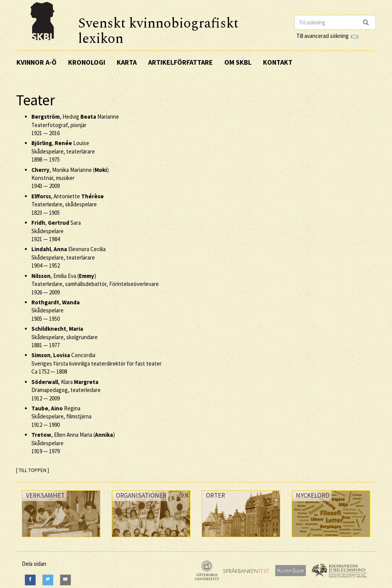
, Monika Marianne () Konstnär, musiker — (70, 178)
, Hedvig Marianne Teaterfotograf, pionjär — (75, 125)
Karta (127, 62)
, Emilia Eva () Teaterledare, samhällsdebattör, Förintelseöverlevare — (95, 284)
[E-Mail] (65, 580)
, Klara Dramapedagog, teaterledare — (66, 390)
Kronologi (87, 62)
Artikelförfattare (180, 62)
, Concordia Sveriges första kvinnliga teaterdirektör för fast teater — (96, 363)
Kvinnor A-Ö (37, 62)
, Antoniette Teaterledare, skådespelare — (68, 204)
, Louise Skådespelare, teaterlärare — (63, 151)
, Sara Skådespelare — (56, 231)
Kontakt (278, 62)
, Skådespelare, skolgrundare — (65, 337)
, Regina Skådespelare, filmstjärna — (61, 416)
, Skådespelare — (56, 310)
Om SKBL (238, 62)
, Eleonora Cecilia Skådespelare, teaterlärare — (69, 257)
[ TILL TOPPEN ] (33, 470)
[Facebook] (30, 580)
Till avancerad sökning (327, 36)
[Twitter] (48, 580)
